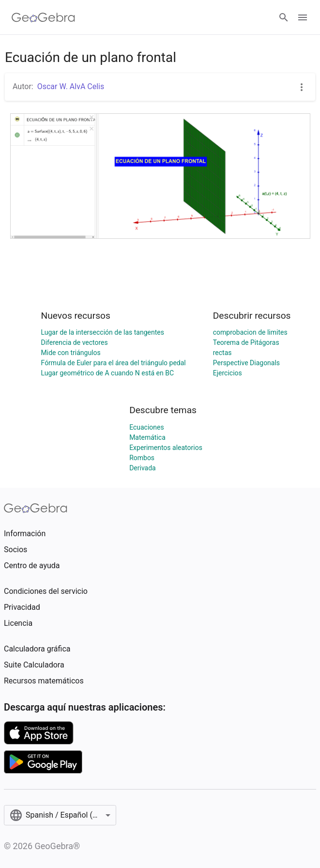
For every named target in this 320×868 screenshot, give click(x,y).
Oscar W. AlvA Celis (71, 86)
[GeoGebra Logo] (43, 17)
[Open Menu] (303, 17)
